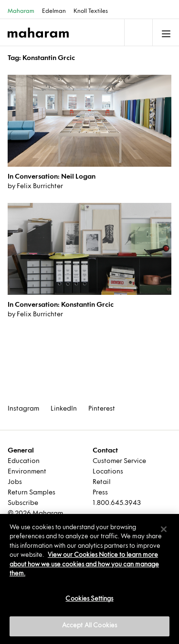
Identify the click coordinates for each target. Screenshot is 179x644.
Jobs (15, 482)
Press (100, 493)
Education (24, 461)
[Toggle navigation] (137, 32)
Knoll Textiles (91, 11)
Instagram (23, 409)
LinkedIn (64, 409)
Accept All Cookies (89, 626)
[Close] (164, 529)
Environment (27, 472)
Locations (108, 472)
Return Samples (32, 493)
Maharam (21, 11)
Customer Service (119, 461)
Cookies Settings (89, 599)
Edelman (54, 11)
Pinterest (102, 409)
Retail (102, 482)
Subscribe (23, 503)
